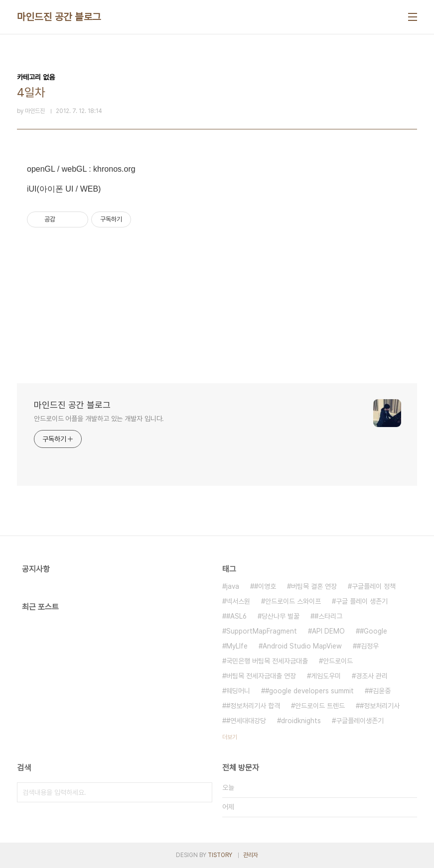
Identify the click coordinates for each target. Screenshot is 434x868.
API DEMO (328, 631)
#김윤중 (380, 691)
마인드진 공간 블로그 (59, 17)
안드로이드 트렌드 (320, 706)
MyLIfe (237, 646)
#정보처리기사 (380, 706)
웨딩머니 (238, 691)
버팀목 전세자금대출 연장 (261, 676)
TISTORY (220, 855)
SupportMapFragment (262, 631)
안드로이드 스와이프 (293, 601)
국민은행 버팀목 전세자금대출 (267, 661)
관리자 (251, 855)
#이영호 (265, 586)
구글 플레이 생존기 (362, 601)
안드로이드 (338, 661)
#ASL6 (236, 616)
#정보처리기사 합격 (253, 706)
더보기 (230, 737)
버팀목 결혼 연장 (314, 586)
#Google (373, 631)
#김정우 (368, 646)
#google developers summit (309, 691)
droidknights (301, 721)
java (233, 586)
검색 (202, 792)
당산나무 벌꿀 (281, 616)
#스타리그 (328, 616)
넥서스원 (238, 601)
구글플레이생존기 (360, 721)
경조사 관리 (372, 676)
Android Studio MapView (302, 646)
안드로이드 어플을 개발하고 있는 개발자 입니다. (99, 419)
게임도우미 (326, 676)
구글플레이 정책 (374, 586)
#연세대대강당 (246, 721)
